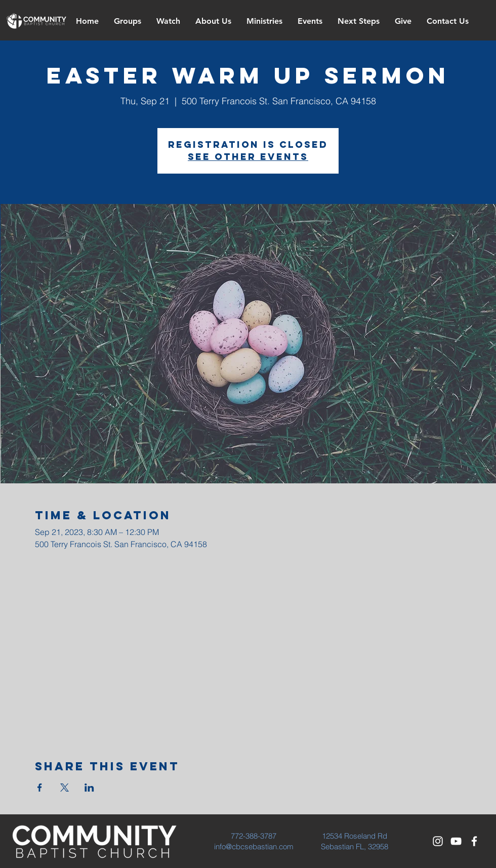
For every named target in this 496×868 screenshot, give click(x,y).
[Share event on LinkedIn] (89, 788)
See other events (248, 157)
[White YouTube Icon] (456, 841)
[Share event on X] (65, 788)
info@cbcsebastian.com (254, 846)
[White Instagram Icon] (438, 841)
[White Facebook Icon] (474, 841)
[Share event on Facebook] (40, 788)
